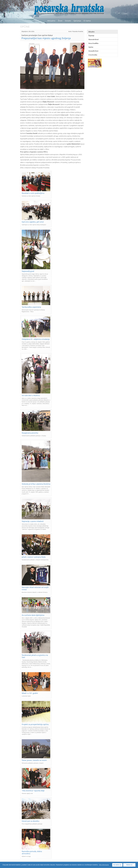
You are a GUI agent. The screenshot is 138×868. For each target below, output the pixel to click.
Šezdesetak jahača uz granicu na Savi (35, 656)
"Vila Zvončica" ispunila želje (33, 791)
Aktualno (51, 21)
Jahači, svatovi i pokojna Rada (34, 557)
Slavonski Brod (93, 39)
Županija (91, 36)
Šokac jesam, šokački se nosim (34, 760)
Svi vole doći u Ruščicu (31, 395)
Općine (91, 47)
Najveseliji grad (28, 271)
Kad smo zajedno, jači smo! (33, 222)
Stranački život (93, 51)
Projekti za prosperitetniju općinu (35, 724)
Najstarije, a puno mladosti (33, 521)
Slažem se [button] (129, 865)
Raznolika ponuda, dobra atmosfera (32, 852)
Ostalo (68, 21)
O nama (87, 21)
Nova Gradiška (93, 43)
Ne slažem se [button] (117, 865)
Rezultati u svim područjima (33, 193)
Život (60, 21)
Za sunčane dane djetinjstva (33, 615)
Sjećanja (77, 21)
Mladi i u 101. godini (30, 693)
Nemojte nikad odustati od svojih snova (35, 588)
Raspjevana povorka (30, 433)
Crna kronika (93, 55)
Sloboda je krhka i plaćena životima (36, 484)
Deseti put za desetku (30, 821)
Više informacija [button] (104, 865)
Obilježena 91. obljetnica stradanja (36, 339)
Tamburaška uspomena (31, 307)
